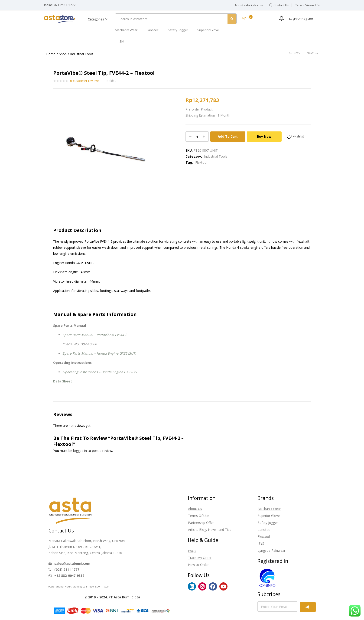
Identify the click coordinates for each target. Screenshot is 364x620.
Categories (98, 19)
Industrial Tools (82, 54)
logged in (80, 451)
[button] (249, 5)
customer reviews (85, 81)
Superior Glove (208, 30)
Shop (63, 54)
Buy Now (264, 136)
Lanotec (153, 30)
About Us (195, 509)
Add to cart (228, 136)
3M (122, 41)
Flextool (201, 162)
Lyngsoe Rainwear (271, 550)
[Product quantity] (197, 137)
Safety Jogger (178, 30)
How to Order (198, 565)
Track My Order (200, 558)
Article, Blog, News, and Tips (210, 530)
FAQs (192, 551)
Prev (294, 53)
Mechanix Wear (126, 30)
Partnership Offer (201, 523)
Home (51, 54)
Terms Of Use (199, 516)
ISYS (261, 543)
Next (312, 53)
